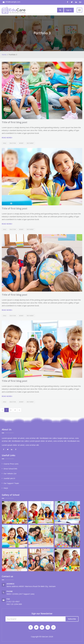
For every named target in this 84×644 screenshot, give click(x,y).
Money (21, 143)
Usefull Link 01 (9, 478)
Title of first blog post (15, 122)
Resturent (30, 143)
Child (5, 143)
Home (4, 55)
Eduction (13, 143)
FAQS (6, 488)
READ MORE (7, 138)
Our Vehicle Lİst (10, 473)
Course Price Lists (11, 464)
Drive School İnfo (10, 469)
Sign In (69, 10)
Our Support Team (11, 483)
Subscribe (72, 619)
